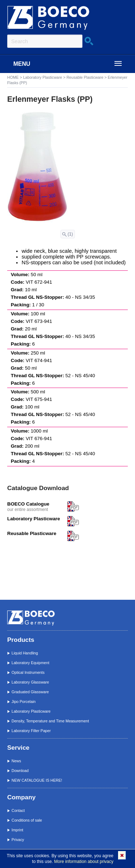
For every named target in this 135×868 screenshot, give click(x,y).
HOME (13, 77)
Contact (18, 810)
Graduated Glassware (30, 692)
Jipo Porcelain (24, 702)
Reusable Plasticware (85, 77)
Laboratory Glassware (30, 682)
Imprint (17, 830)
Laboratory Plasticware (42, 77)
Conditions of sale (27, 820)
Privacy (18, 840)
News (16, 761)
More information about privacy (84, 862)
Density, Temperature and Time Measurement (50, 721)
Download (20, 771)
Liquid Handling (25, 653)
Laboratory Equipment (30, 663)
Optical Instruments (28, 672)
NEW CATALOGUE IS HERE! (37, 780)
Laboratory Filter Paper (31, 731)
